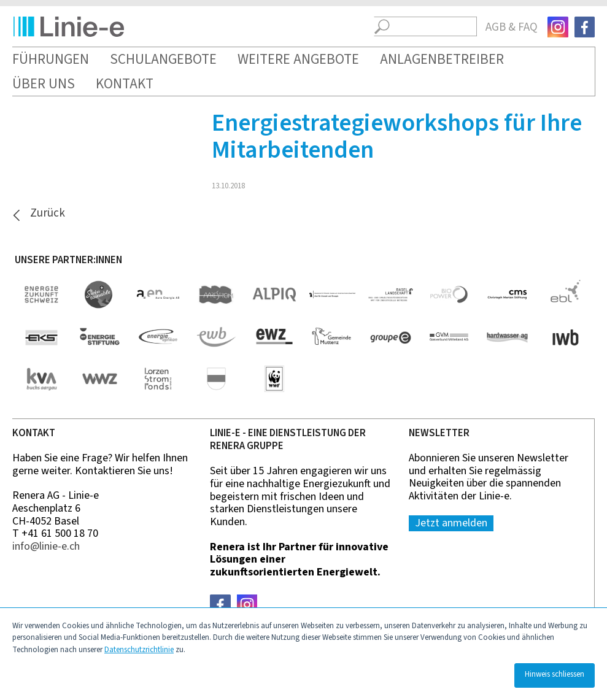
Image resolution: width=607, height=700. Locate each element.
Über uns (44, 84)
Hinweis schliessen (555, 674)
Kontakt (125, 84)
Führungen (51, 59)
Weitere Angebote (298, 59)
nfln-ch (46, 546)
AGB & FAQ (512, 27)
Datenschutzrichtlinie (139, 650)
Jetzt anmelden (451, 523)
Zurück (48, 214)
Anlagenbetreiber (442, 59)
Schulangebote (163, 59)
